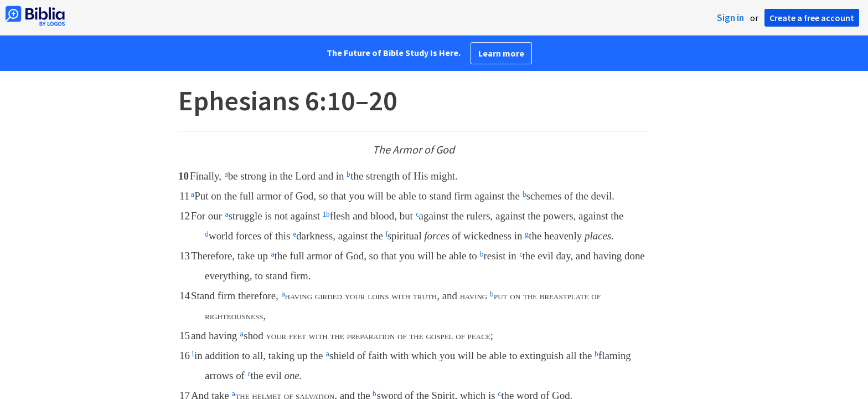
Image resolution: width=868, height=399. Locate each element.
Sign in (730, 18)
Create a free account (812, 18)
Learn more (501, 53)
